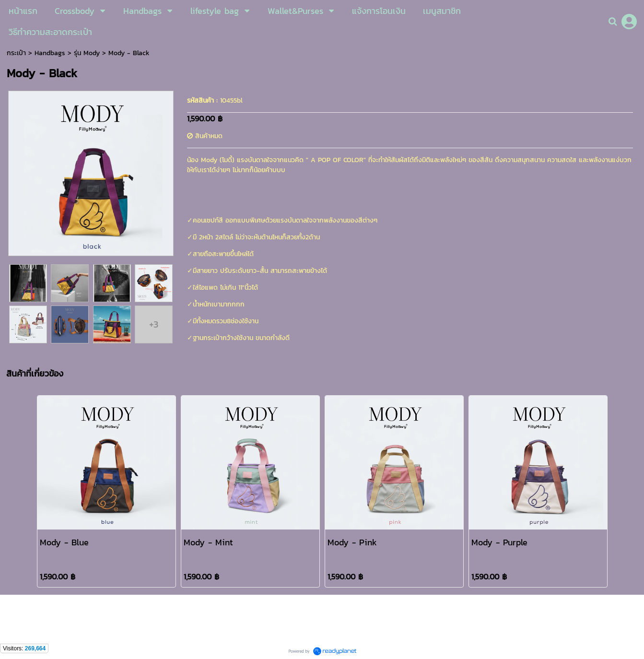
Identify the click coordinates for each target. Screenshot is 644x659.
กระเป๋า (16, 53)
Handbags (50, 53)
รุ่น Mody (87, 53)
